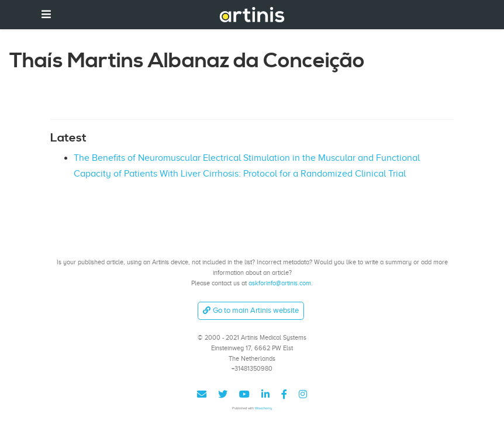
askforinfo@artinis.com (280, 283)
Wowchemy (263, 408)
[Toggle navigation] (46, 14)
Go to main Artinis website (251, 310)
